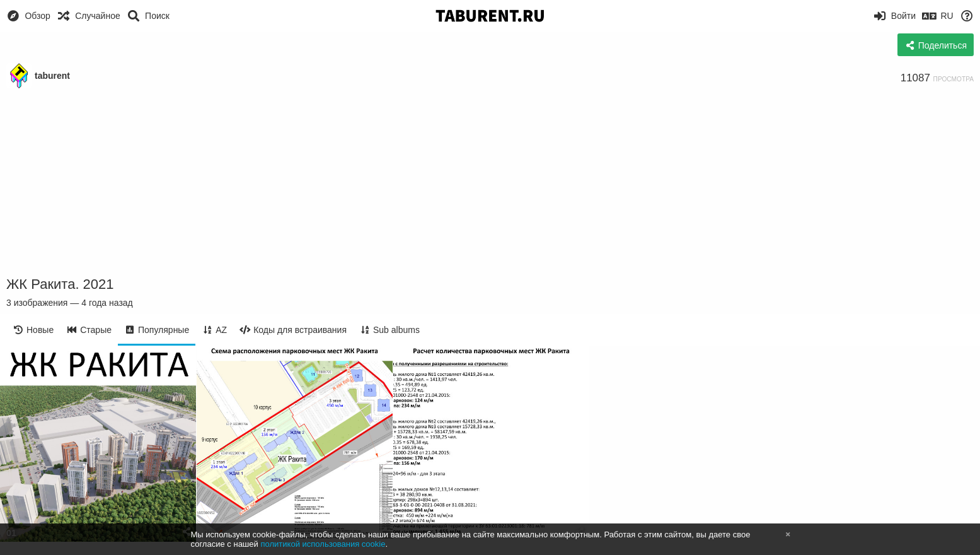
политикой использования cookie (323, 544)
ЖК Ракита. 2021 (60, 284)
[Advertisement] (490, 183)
